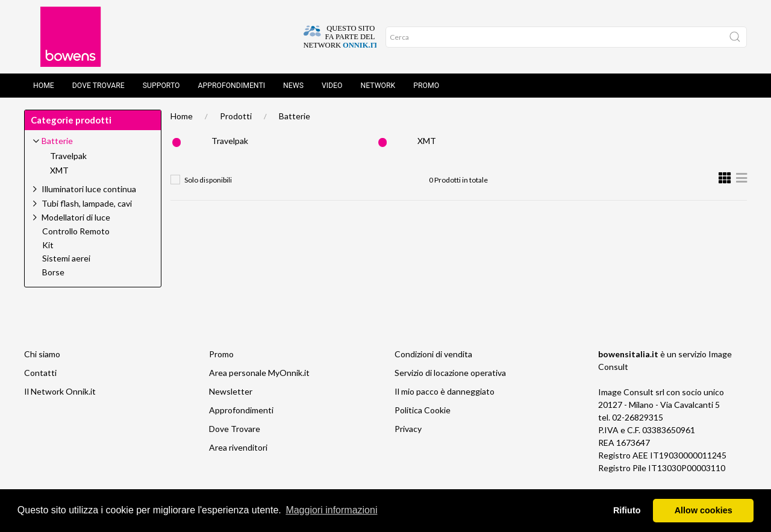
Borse (53, 272)
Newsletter (231, 391)
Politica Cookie (423, 410)
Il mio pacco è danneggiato (445, 391)
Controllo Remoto (76, 231)
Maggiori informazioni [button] (331, 510)
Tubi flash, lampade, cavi (87, 203)
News (293, 86)
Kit (48, 245)
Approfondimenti (231, 86)
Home (44, 86)
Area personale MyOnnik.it (259, 373)
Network (378, 86)
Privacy (408, 429)
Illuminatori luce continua (89, 189)
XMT (427, 141)
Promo (426, 86)
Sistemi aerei (66, 258)
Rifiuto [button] (627, 510)
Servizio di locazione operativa (450, 373)
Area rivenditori (238, 447)
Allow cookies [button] (704, 510)
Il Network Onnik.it (60, 391)
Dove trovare (98, 86)
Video (332, 86)
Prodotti (236, 116)
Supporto (161, 86)
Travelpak (230, 141)
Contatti (40, 373)
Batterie (295, 116)
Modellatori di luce (76, 217)
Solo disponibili (208, 180)
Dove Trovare (235, 429)
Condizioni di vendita (433, 354)
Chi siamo (42, 354)
